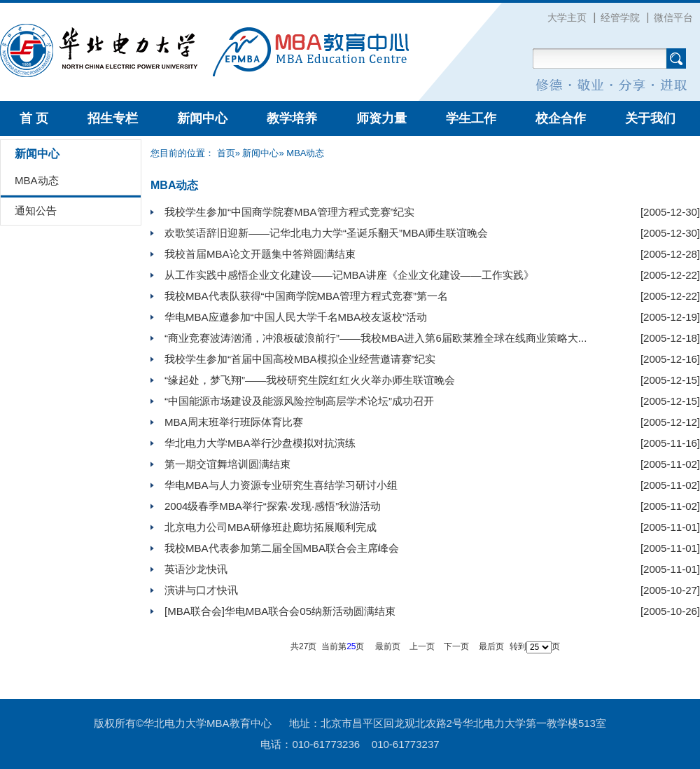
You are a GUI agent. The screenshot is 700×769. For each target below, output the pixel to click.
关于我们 (650, 118)
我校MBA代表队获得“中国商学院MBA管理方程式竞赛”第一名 (306, 296)
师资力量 (381, 118)
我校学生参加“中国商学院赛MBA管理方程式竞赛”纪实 (290, 212)
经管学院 (620, 18)
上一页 (422, 646)
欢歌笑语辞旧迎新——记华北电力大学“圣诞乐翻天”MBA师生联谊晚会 (327, 233)
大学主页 (567, 18)
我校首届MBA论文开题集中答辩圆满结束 (260, 254)
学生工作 (471, 118)
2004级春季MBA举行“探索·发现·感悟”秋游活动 (273, 506)
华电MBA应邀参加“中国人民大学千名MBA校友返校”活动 (296, 317)
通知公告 (36, 210)
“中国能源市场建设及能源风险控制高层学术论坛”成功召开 (299, 401)
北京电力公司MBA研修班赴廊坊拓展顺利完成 (271, 527)
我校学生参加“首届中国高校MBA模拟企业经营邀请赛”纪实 (300, 359)
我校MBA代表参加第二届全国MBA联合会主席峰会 (282, 548)
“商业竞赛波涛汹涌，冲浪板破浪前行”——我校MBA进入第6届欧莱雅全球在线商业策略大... (376, 338)
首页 (226, 153)
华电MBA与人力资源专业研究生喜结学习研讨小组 (281, 485)
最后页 (491, 646)
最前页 (388, 646)
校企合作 (561, 118)
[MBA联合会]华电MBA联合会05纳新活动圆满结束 (280, 611)
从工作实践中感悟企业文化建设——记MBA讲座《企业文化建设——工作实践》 (349, 275)
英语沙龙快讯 (196, 569)
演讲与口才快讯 (201, 590)
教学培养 (292, 118)
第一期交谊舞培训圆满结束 (227, 464)
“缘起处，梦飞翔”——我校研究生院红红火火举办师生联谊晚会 (310, 380)
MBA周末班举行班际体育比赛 (234, 422)
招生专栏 (113, 118)
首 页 (34, 118)
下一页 (456, 646)
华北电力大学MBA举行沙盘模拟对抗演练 (260, 443)
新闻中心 (202, 118)
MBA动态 (37, 180)
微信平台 (673, 18)
